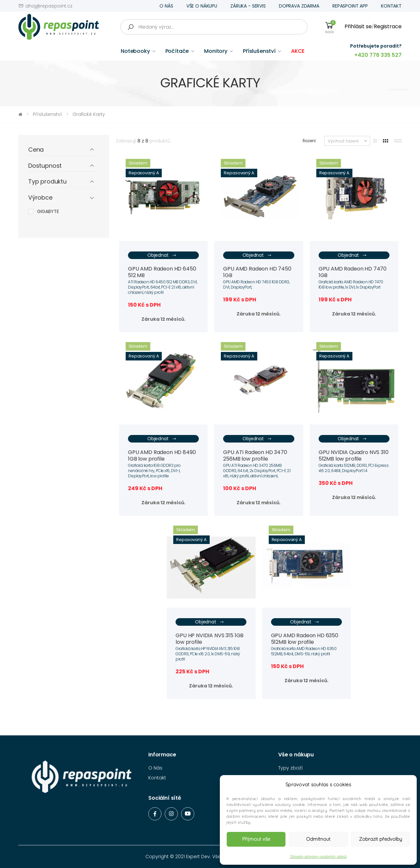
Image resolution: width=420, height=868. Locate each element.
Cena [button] (36, 150)
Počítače (177, 51)
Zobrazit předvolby (380, 839)
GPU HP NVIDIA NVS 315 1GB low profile (210, 639)
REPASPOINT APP (350, 6)
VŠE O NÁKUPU (202, 6)
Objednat (162, 255)
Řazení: (310, 141)
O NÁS (166, 6)
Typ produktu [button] (47, 182)
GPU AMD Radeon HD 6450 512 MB (162, 272)
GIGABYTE (48, 211)
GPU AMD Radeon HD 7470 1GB (353, 272)
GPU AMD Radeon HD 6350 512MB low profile (305, 639)
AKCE (298, 51)
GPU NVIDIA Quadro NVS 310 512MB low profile (354, 456)
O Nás (155, 768)
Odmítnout (318, 839)
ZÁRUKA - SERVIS (248, 6)
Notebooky (135, 51)
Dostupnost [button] (45, 166)
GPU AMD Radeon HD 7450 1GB (257, 272)
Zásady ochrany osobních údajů (318, 857)
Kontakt (157, 778)
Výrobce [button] (40, 198)
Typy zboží (291, 768)
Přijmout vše (256, 839)
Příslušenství (259, 51)
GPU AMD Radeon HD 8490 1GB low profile (162, 456)
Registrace (388, 26)
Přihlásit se (358, 26)
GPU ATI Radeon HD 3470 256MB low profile (255, 456)
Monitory (216, 51)
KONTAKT (391, 6)
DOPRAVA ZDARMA (299, 6)
